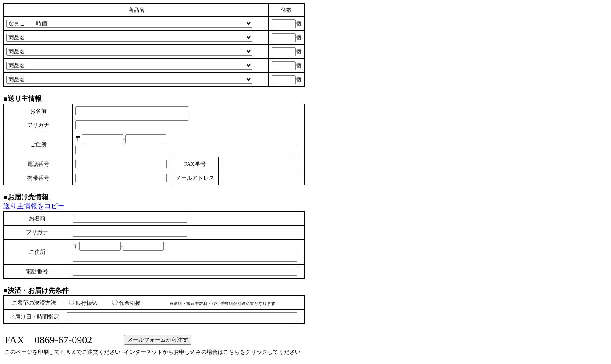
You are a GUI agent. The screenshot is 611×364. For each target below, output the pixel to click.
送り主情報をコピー (34, 206)
